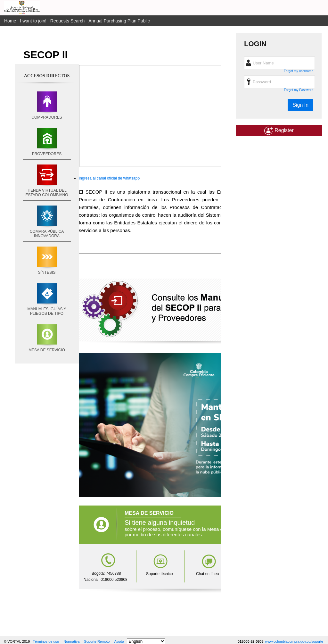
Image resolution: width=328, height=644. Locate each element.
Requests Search (67, 21)
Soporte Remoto (97, 641)
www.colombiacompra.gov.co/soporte (294, 641)
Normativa (71, 641)
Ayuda (119, 641)
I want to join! (33, 21)
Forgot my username (299, 71)
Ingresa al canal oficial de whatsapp (109, 178)
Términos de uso (46, 641)
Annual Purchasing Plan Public (119, 21)
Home (10, 21)
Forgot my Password (299, 90)
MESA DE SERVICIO (47, 350)
